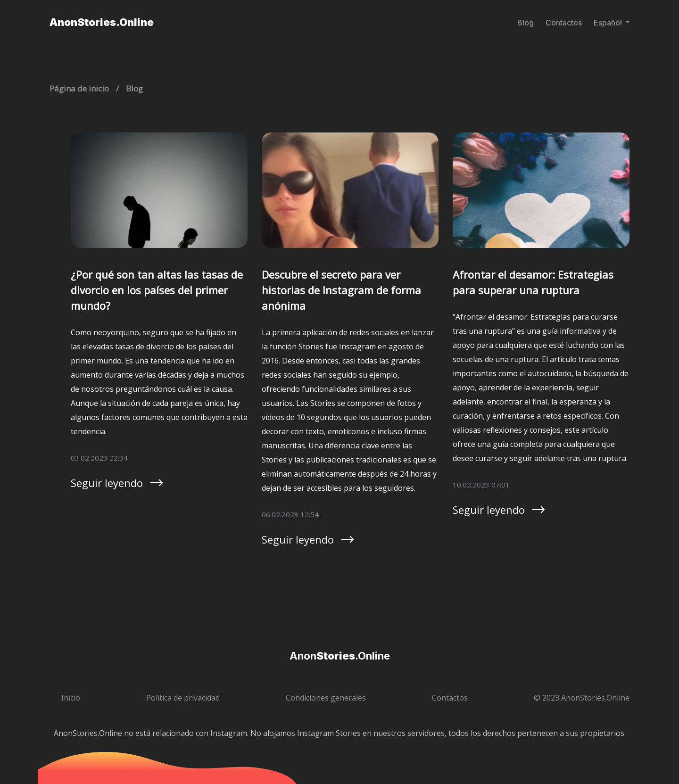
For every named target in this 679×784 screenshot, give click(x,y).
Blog (526, 23)
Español (609, 23)
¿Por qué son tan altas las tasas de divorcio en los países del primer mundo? (157, 290)
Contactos (564, 23)
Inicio (71, 698)
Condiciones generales (326, 698)
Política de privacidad (183, 698)
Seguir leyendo (117, 483)
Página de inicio (79, 88)
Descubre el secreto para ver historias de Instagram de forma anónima (341, 290)
